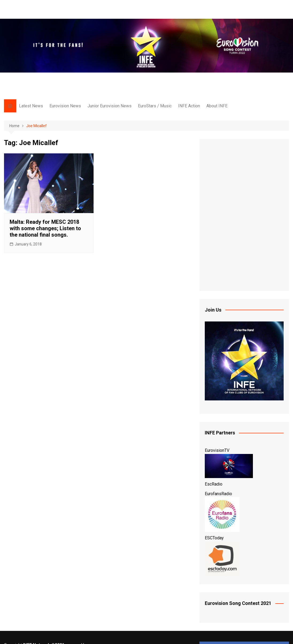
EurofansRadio (218, 494)
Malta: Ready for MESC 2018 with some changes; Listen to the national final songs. (45, 228)
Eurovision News (65, 106)
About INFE (217, 106)
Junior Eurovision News (109, 106)
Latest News (31, 106)
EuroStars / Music (155, 106)
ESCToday (214, 538)
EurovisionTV (217, 450)
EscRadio (214, 484)
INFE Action (189, 106)
